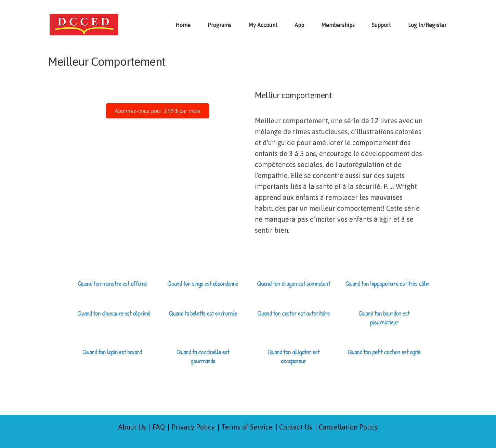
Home (183, 25)
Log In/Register (427, 25)
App (299, 25)
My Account (263, 25)
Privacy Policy (193, 427)
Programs (219, 25)
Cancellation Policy (348, 427)
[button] (158, 111)
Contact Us (296, 427)
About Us (132, 427)
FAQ (159, 427)
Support (381, 25)
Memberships (338, 25)
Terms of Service (247, 427)
